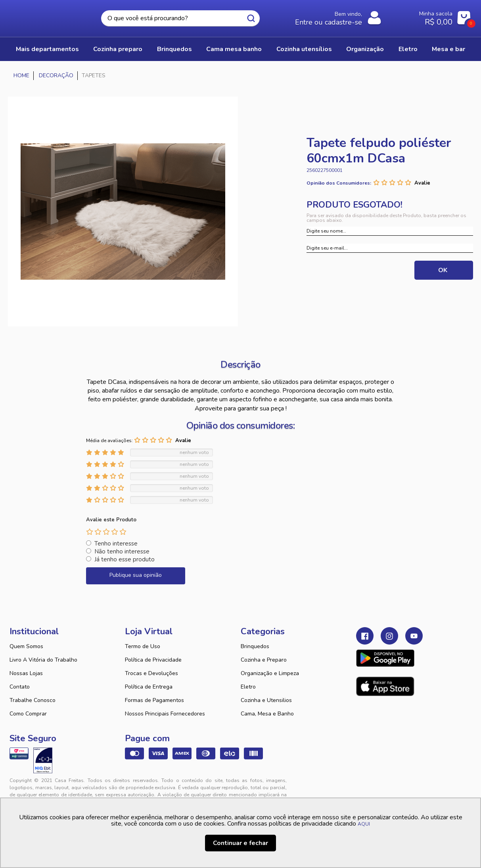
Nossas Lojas (26, 673)
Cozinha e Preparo (264, 660)
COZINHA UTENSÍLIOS (304, 49)
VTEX (400, 787)
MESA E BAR (448, 49)
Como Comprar (28, 714)
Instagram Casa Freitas (389, 636)
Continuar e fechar (240, 843)
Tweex (367, 787)
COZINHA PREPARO (118, 49)
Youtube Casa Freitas (414, 636)
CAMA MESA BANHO (234, 49)
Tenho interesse (116, 544)
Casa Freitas (42, 16)
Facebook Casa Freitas (365, 636)
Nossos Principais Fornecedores (165, 714)
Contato (20, 687)
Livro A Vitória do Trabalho (43, 660)
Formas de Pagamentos (154, 700)
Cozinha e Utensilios (266, 700)
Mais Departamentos (47, 49)
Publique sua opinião (136, 575)
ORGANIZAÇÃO (365, 49)
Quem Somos (26, 646)
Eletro (248, 687)
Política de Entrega (149, 687)
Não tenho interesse (122, 551)
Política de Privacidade (153, 660)
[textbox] (180, 18)
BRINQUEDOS (174, 49)
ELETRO (408, 49)
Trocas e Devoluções (151, 673)
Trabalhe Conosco (33, 700)
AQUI (364, 824)
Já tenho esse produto (125, 559)
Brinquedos (255, 646)
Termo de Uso (143, 646)
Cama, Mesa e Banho (267, 714)
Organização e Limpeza (270, 673)
